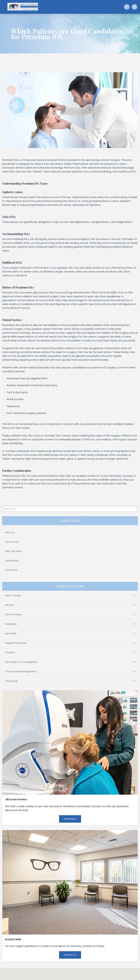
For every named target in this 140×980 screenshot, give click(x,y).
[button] (3, 7)
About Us (10, 532)
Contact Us (11, 570)
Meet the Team (13, 551)
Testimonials (12, 561)
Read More (70, 819)
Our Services (12, 542)
